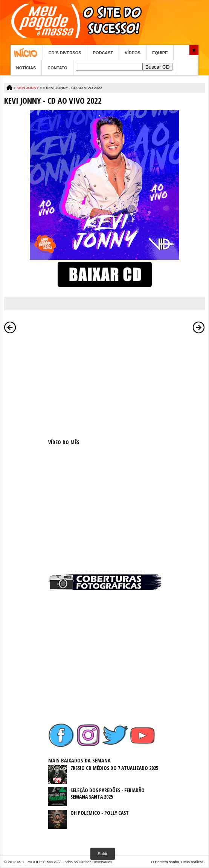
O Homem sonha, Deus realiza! (177, 862)
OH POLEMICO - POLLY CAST (100, 813)
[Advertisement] (105, 385)
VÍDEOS (133, 53)
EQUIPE (160, 53)
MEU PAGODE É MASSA (38, 862)
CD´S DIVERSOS (65, 53)
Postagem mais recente (10, 327)
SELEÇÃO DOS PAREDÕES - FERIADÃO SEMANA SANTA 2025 (108, 793)
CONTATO (57, 68)
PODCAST (103, 53)
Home (27, 53)
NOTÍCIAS (26, 68)
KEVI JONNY (28, 88)
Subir (103, 854)
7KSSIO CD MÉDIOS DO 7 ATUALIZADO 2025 (114, 768)
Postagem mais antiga (199, 327)
